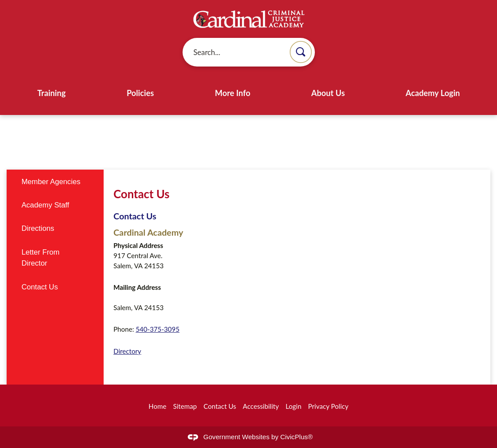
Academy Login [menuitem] (433, 93)
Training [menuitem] (51, 93)
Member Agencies (51, 182)
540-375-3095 (158, 329)
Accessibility (261, 406)
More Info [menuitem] (232, 93)
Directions (38, 228)
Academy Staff (45, 205)
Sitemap (185, 406)
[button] (301, 52)
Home (157, 406)
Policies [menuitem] (140, 93)
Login (294, 406)
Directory (127, 351)
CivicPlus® (297, 437)
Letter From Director (41, 258)
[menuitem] (55, 181)
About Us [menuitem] (328, 93)
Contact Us (135, 216)
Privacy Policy (329, 406)
